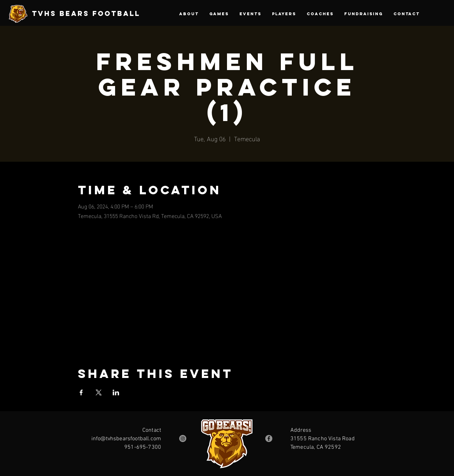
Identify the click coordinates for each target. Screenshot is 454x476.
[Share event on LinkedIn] (116, 392)
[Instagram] (183, 438)
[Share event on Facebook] (81, 392)
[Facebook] (269, 438)
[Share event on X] (99, 392)
